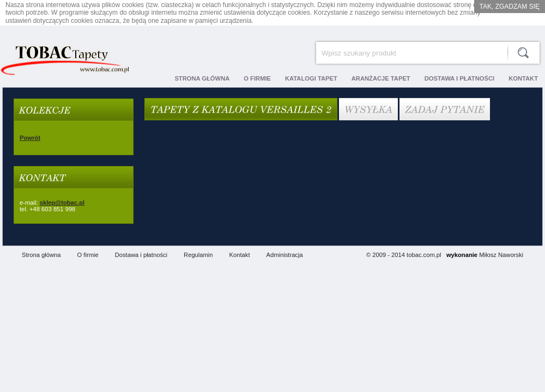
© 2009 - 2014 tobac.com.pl (404, 255)
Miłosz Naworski (501, 255)
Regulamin (198, 255)
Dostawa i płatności (141, 255)
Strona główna (41, 255)
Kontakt (240, 255)
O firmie (88, 255)
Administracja (285, 255)
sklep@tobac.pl (62, 203)
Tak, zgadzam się (510, 7)
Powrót (30, 138)
